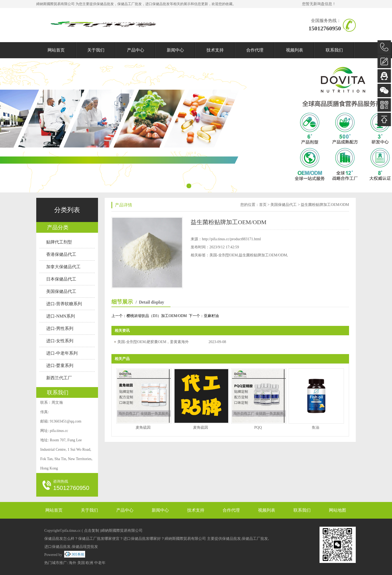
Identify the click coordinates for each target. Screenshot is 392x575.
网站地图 (337, 510)
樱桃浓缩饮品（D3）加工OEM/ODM (157, 316)
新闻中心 (175, 50)
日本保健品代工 (61, 279)
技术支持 (215, 50)
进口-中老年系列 (62, 353)
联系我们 (334, 50)
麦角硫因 (143, 427)
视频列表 (295, 50)
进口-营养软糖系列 (64, 304)
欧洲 (89, 563)
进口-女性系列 (60, 341)
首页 (263, 205)
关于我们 (96, 50)
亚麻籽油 (211, 316)
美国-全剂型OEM (224, 255)
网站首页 (56, 50)
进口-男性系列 (60, 328)
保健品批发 (105, 4)
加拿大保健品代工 (63, 267)
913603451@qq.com (66, 421)
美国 (81, 563)
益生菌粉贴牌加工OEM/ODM (325, 205)
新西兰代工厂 (59, 378)
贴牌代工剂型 (59, 242)
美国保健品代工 (61, 291)
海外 (72, 563)
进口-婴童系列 (60, 365)
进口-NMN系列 (61, 316)
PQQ (258, 427)
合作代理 (255, 50)
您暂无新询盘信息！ (319, 4)
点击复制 (92, 531)
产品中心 (136, 50)
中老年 (100, 563)
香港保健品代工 (61, 254)
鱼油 (315, 427)
